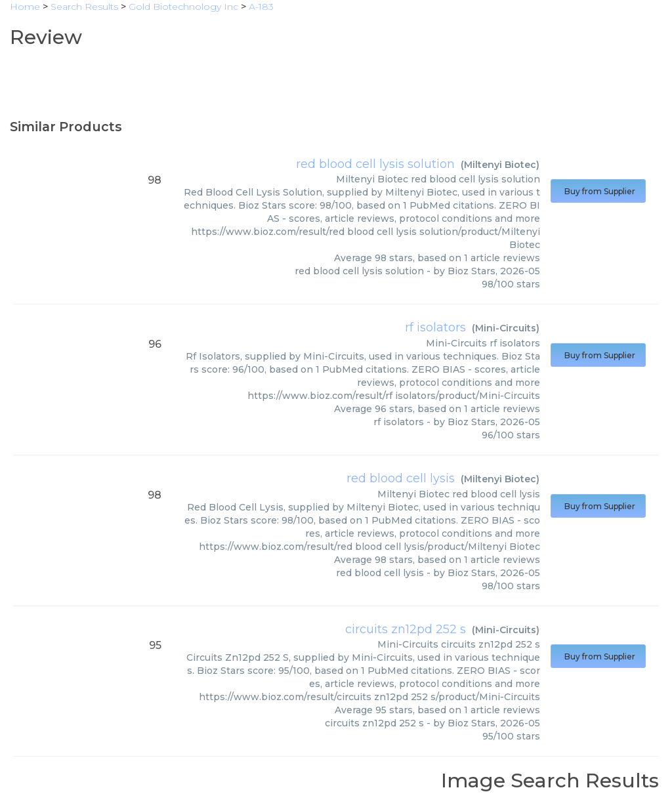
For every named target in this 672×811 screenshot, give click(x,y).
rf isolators (435, 327)
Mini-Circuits (506, 328)
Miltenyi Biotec (500, 165)
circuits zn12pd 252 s (406, 629)
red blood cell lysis (401, 478)
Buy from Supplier (598, 191)
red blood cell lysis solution (375, 164)
